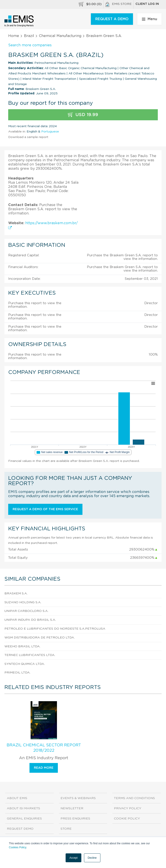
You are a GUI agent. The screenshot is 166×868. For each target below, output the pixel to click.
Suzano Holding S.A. (23, 602)
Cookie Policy (127, 819)
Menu (149, 19)
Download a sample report (28, 137)
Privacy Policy (128, 808)
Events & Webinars (78, 798)
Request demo (20, 829)
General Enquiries (24, 819)
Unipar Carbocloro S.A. (26, 611)
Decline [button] (92, 858)
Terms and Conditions (134, 798)
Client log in (147, 4)
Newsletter (72, 808)
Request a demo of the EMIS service (45, 509)
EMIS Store (119, 4)
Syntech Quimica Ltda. (25, 664)
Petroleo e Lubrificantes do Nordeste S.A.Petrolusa (55, 629)
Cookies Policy (18, 847)
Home (14, 36)
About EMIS (17, 798)
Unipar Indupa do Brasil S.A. (30, 620)
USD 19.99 (83, 115)
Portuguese (50, 132)
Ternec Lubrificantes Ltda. (30, 655)
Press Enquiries (75, 819)
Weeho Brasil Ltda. (22, 646)
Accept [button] (73, 858)
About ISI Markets (23, 808)
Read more (44, 768)
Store (66, 829)
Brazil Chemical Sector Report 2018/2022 (44, 748)
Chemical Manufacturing (60, 36)
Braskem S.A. (16, 594)
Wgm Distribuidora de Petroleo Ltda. (40, 638)
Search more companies (30, 45)
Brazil (29, 36)
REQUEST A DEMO (112, 19)
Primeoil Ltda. (17, 673)
